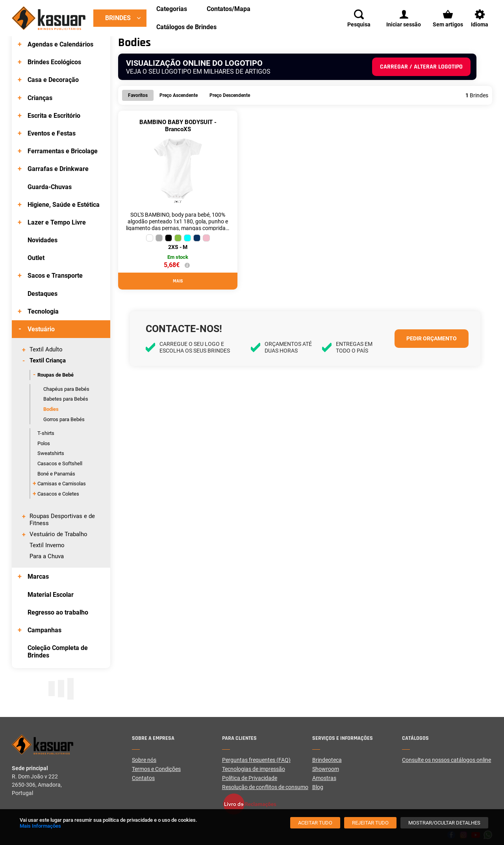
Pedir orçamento (432, 338)
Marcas (38, 577)
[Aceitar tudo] (315, 823)
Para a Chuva (47, 556)
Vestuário (41, 329)
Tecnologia (43, 311)
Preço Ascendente (179, 95)
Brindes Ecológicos (54, 62)
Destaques (43, 294)
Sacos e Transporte (55, 276)
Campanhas (44, 630)
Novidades (43, 240)
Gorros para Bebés (64, 419)
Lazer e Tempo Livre (57, 222)
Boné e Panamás (56, 474)
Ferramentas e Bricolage (63, 151)
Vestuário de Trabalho (58, 534)
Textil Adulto (46, 349)
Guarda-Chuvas (50, 187)
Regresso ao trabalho (58, 612)
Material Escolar (51, 595)
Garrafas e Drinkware (58, 169)
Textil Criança (48, 360)
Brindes (118, 18)
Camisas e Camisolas (62, 484)
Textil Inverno (47, 545)
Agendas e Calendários (60, 44)
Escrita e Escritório (54, 116)
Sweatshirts (51, 453)
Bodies (51, 409)
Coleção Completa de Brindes (58, 652)
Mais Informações (40, 826)
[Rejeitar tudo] (370, 823)
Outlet (36, 258)
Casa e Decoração (53, 80)
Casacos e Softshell (60, 463)
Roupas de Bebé (56, 375)
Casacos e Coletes (58, 494)
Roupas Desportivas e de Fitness (62, 520)
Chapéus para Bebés (66, 389)
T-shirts (46, 433)
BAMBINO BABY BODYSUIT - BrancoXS (178, 126)
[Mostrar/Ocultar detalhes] (444, 823)
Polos (44, 443)
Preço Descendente (230, 95)
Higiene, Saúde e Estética (64, 205)
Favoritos (138, 95)
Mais (178, 281)
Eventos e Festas (52, 133)
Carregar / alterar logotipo (421, 67)
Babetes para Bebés (66, 399)
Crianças (40, 98)
